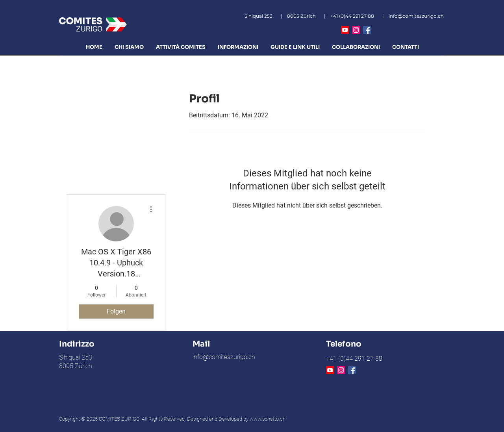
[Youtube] (345, 30)
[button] (129, 47)
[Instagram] (356, 30)
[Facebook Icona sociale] (367, 30)
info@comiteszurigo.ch (416, 16)
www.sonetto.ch (268, 419)
